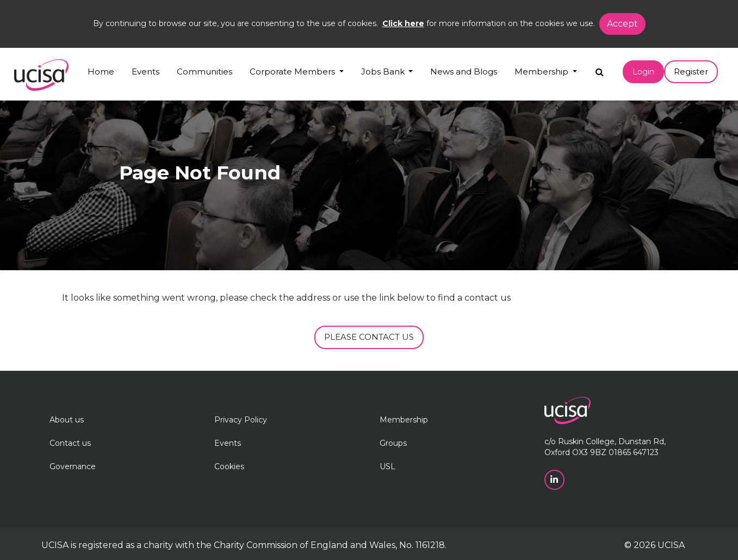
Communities (204, 71)
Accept (622, 24)
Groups (393, 443)
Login (643, 72)
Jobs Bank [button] (384, 71)
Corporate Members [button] (293, 71)
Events (145, 71)
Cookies (229, 466)
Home (101, 71)
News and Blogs (464, 71)
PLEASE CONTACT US (369, 337)
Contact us (70, 443)
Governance (73, 466)
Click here (403, 23)
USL (387, 466)
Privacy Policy (241, 420)
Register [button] (691, 71)
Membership (404, 420)
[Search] (600, 69)
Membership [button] (542, 71)
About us (67, 420)
